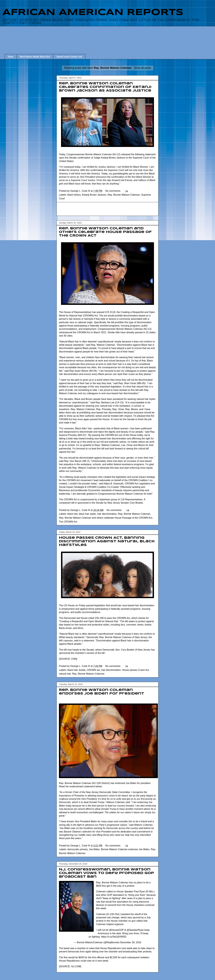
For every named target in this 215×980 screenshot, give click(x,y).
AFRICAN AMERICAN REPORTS (93, 12)
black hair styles (88, 514)
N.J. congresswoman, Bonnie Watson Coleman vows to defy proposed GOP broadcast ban (106, 873)
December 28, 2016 (131, 942)
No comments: (114, 191)
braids (82, 670)
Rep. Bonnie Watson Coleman (124, 195)
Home (11, 57)
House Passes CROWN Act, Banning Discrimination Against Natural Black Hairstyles (107, 541)
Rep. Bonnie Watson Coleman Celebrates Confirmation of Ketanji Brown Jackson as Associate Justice (105, 87)
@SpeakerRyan (135, 930)
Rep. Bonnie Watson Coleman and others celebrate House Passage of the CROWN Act (105, 232)
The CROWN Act (68, 522)
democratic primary (78, 849)
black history (74, 195)
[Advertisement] (110, 37)
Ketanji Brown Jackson (94, 195)
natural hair (65, 674)
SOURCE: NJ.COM (70, 966)
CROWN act (93, 670)
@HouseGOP (116, 930)
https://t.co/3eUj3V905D (114, 937)
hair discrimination (107, 514)
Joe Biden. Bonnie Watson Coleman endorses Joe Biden (119, 849)
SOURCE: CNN (68, 659)
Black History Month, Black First (35, 57)
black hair (72, 514)
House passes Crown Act (136, 670)
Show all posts (142, 68)
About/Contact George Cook (69, 57)
